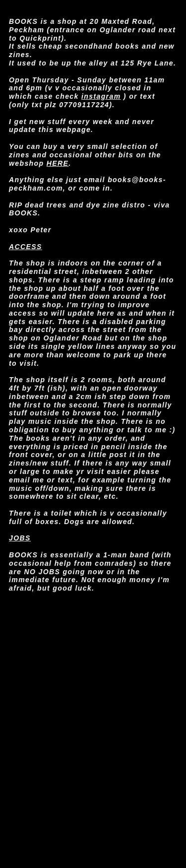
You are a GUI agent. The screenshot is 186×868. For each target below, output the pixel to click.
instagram (101, 96)
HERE (58, 163)
